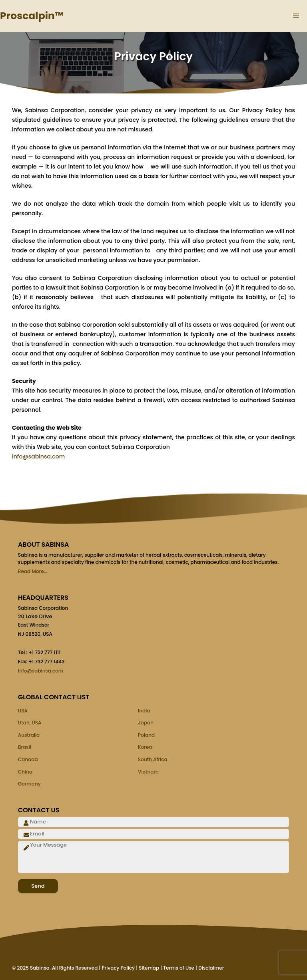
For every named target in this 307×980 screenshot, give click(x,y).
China (25, 772)
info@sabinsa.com (38, 456)
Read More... (33, 571)
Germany (29, 784)
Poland (146, 735)
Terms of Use (179, 968)
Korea (145, 747)
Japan (146, 723)
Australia (29, 735)
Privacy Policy (118, 968)
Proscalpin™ (32, 16)
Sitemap (149, 968)
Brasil (25, 747)
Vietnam (148, 772)
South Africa (153, 759)
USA (23, 711)
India (144, 711)
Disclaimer (211, 968)
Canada (28, 759)
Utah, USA (30, 723)
